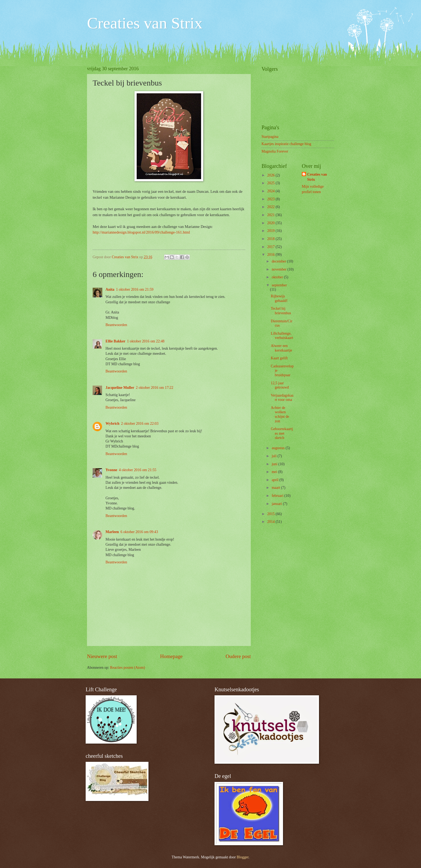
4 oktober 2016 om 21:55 (138, 470)
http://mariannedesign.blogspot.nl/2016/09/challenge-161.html (141, 232)
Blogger (243, 857)
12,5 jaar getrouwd (280, 385)
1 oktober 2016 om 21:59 (135, 289)
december (279, 261)
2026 (271, 175)
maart (276, 488)
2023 (271, 199)
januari (277, 504)
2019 (271, 231)
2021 (271, 215)
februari (278, 496)
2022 (271, 207)
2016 (271, 255)
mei (275, 472)
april (276, 480)
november (280, 269)
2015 (271, 514)
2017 (271, 247)
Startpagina (270, 137)
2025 (271, 183)
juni (275, 464)
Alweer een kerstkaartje (281, 348)
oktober (278, 277)
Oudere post (238, 656)
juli (275, 456)
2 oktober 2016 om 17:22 (155, 388)
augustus (279, 448)
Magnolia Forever (275, 151)
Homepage (171, 656)
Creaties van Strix (145, 23)
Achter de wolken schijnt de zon (280, 414)
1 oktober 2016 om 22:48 (146, 341)
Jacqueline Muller (120, 388)
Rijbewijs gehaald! (279, 298)
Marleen (112, 532)
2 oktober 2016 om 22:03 (140, 424)
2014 (271, 522)
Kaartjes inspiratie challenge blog (286, 144)
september (279, 285)
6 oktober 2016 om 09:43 (139, 532)
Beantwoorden (116, 325)
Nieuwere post (102, 656)
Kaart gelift (279, 358)
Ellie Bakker (115, 341)
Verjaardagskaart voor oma (282, 398)
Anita (110, 289)
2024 (271, 191)
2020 (271, 223)
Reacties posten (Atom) (128, 668)
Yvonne (111, 470)
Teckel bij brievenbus (281, 311)
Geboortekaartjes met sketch (282, 433)
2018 (271, 239)
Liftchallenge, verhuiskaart (282, 336)
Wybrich (112, 424)
